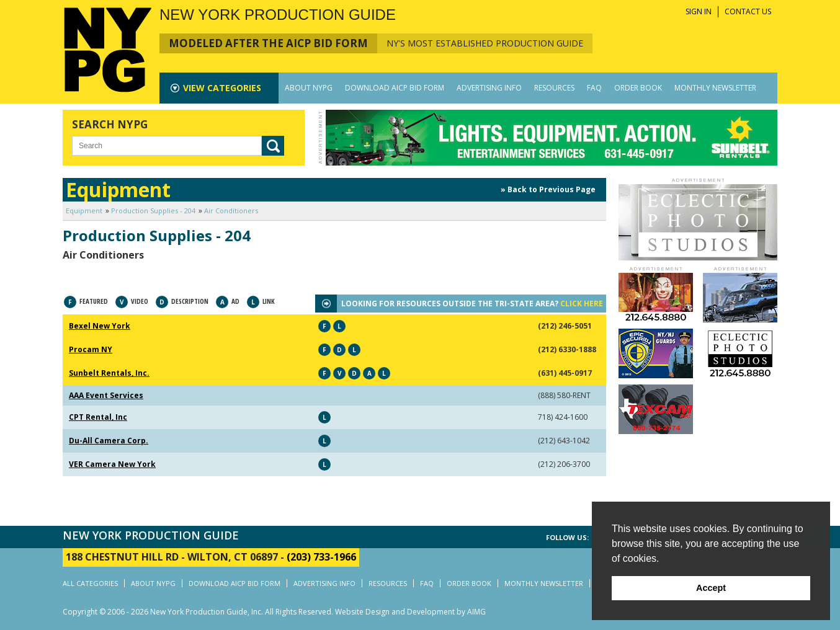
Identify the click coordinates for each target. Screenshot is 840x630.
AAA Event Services (106, 395)
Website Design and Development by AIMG (410, 612)
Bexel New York (100, 326)
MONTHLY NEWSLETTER (715, 88)
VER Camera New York (112, 464)
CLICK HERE (582, 304)
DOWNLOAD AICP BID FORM (395, 88)
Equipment (84, 211)
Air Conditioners (231, 211)
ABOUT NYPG (309, 88)
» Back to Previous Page (548, 189)
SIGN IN (699, 11)
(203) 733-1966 (321, 557)
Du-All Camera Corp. (109, 441)
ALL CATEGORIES (90, 583)
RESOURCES (554, 88)
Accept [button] (711, 588)
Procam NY (91, 349)
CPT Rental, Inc (98, 417)
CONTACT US (748, 11)
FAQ (594, 88)
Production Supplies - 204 (153, 211)
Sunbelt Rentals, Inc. (109, 373)
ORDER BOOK (638, 88)
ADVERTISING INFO (489, 88)
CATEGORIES (222, 88)
